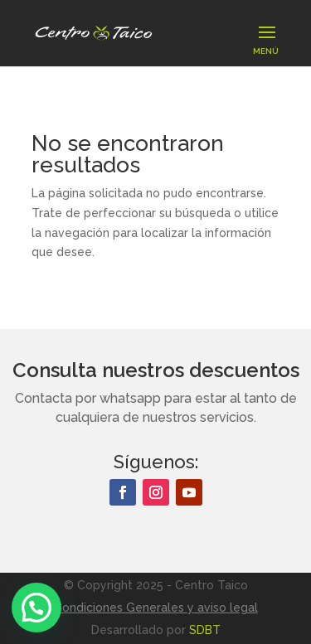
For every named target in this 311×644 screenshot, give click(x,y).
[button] (36, 608)
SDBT (205, 630)
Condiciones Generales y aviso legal (156, 608)
